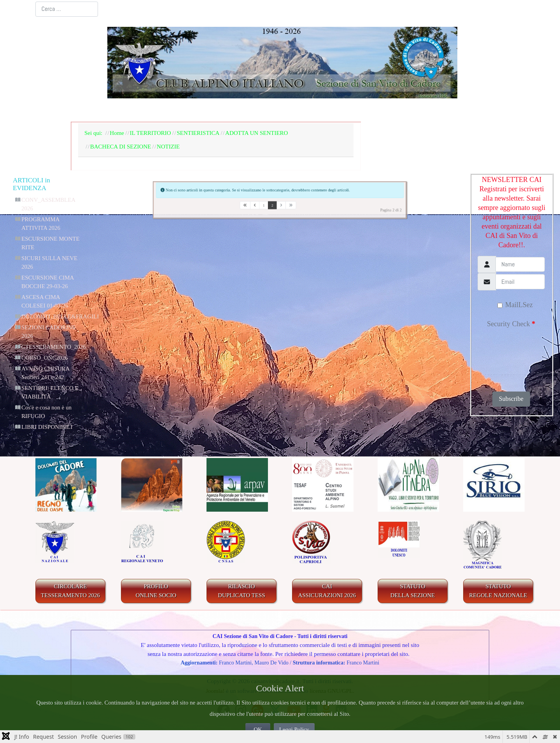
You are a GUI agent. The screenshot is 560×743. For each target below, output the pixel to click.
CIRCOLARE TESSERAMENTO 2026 (70, 591)
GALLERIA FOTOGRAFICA (417, 110)
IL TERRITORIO (323, 110)
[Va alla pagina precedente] (245, 207)
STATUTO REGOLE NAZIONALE (498, 591)
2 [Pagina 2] (269, 207)
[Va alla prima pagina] (231, 207)
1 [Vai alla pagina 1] (257, 207)
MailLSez (515, 305)
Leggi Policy (294, 729)
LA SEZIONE (158, 110)
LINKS (494, 110)
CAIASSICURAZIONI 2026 (327, 591)
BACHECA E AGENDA (237, 110)
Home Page (101, 110)
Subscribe (511, 399)
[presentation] (511, 357)
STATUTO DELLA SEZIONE (413, 591)
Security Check (511, 324)
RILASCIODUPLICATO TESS (241, 591)
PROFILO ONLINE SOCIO (156, 591)
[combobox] (67, 9)
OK (258, 729)
